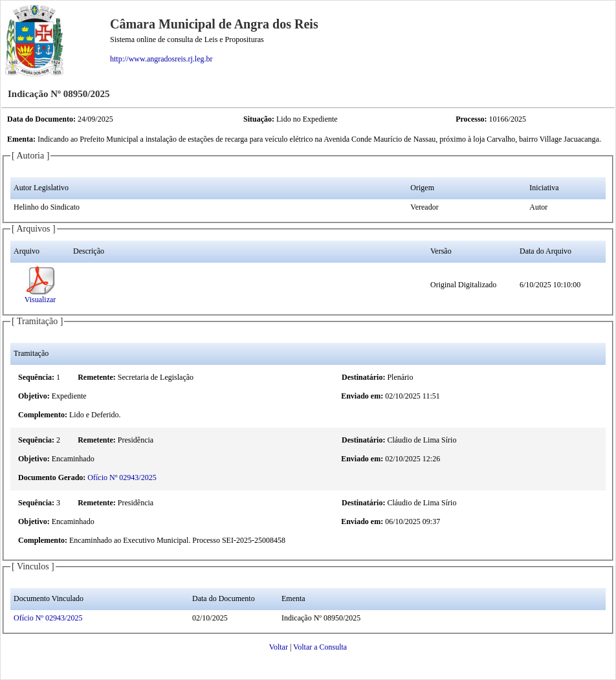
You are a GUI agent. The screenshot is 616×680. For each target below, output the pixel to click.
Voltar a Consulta (320, 647)
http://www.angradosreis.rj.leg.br (161, 59)
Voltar (279, 647)
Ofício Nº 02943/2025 (122, 477)
